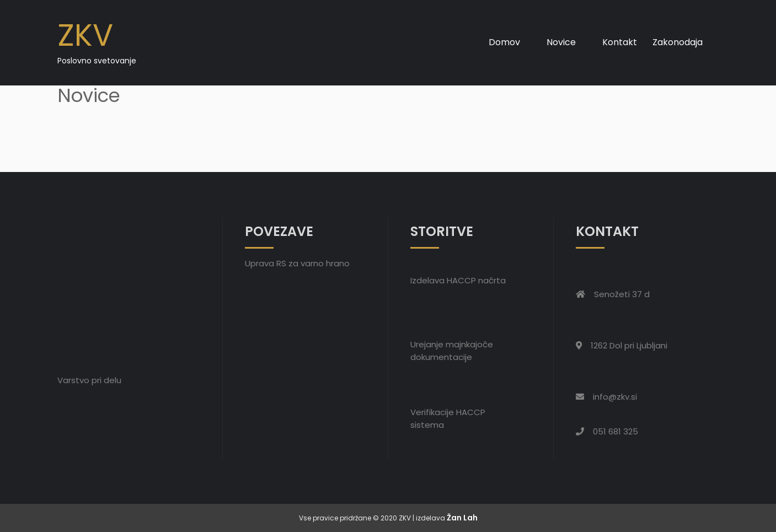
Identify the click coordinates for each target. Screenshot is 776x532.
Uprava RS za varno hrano (297, 263)
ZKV (85, 35)
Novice (561, 42)
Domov (504, 42)
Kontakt (620, 42)
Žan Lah (462, 518)
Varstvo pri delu (89, 380)
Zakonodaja (678, 42)
